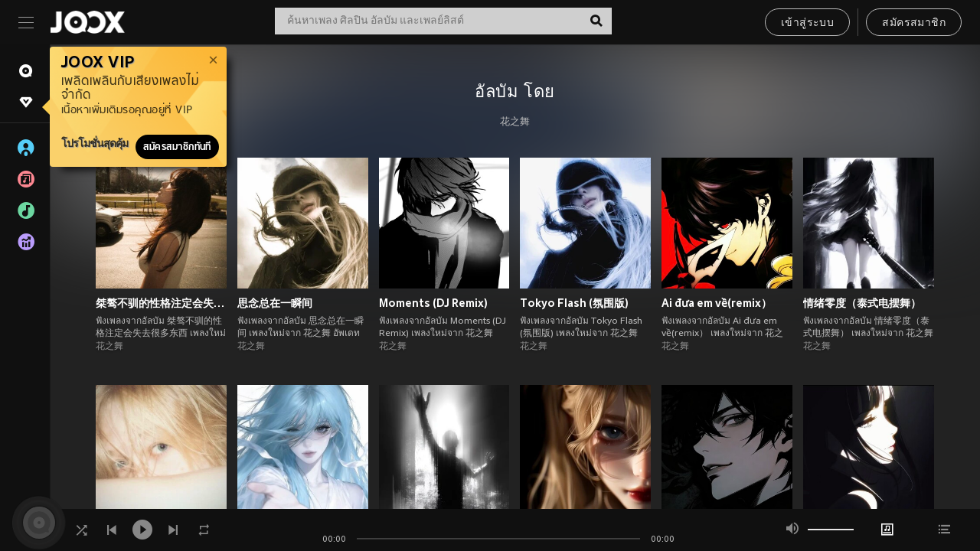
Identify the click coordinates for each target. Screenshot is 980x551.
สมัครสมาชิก (914, 23)
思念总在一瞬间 (275, 303)
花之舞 (515, 122)
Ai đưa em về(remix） (717, 303)
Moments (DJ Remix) (433, 303)
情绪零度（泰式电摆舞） (862, 303)
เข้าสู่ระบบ (807, 23)
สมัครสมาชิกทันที (177, 147)
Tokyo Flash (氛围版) (574, 303)
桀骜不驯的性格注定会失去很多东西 (161, 303)
